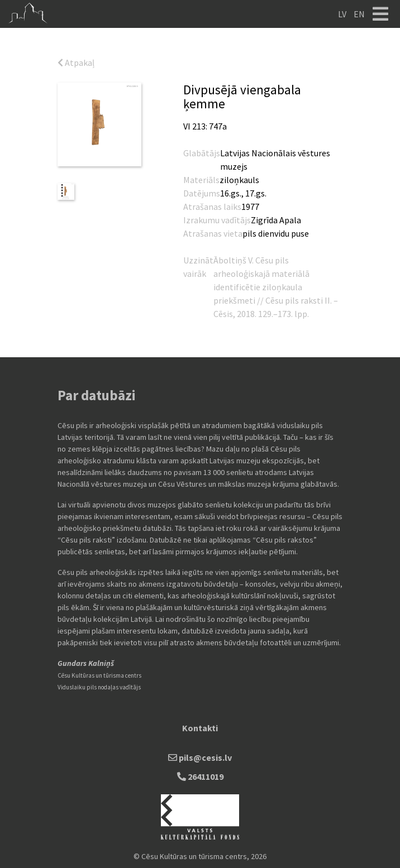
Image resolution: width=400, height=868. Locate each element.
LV (342, 14)
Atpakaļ (76, 63)
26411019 (200, 776)
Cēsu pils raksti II (298, 300)
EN (359, 14)
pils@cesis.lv (200, 757)
